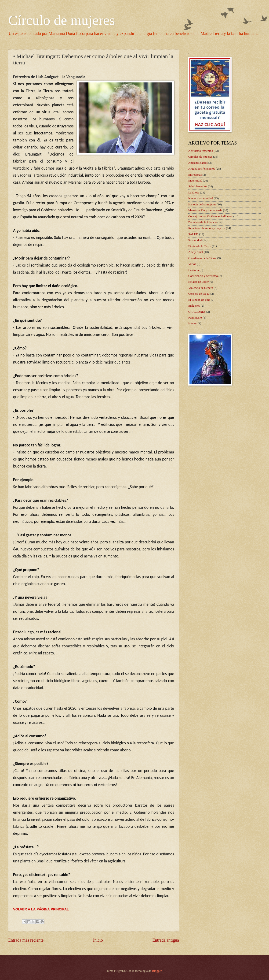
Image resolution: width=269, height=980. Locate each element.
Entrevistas (195, 175)
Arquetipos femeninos (202, 169)
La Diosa (194, 193)
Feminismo (195, 318)
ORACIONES (197, 312)
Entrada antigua (166, 940)
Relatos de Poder (198, 282)
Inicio (98, 940)
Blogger (157, 971)
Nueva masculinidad (201, 198)
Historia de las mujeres (202, 204)
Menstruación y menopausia (205, 210)
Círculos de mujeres (200, 157)
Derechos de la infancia (202, 222)
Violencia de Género (201, 288)
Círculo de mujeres (62, 20)
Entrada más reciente (26, 940)
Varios (192, 264)
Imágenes (194, 306)
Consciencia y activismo (203, 276)
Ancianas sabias (198, 163)
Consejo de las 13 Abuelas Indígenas (210, 216)
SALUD (193, 234)
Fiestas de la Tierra (200, 246)
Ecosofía (194, 270)
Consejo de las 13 (199, 294)
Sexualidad (195, 240)
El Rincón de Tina (199, 300)
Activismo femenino (201, 151)
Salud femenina (198, 186)
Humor (193, 323)
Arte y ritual (196, 252)
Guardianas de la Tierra (202, 258)
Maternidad (195, 181)
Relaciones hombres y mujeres (207, 228)
